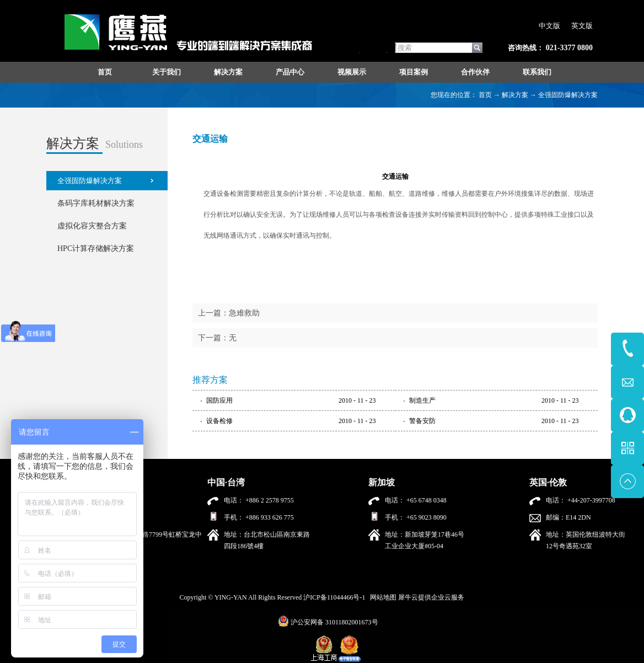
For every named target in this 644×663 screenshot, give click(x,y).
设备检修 (219, 421)
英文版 (582, 26)
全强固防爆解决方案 (568, 95)
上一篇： (229, 313)
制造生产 (422, 400)
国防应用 (219, 400)
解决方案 (515, 95)
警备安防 (422, 421)
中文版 (549, 26)
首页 (105, 72)
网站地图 (382, 597)
